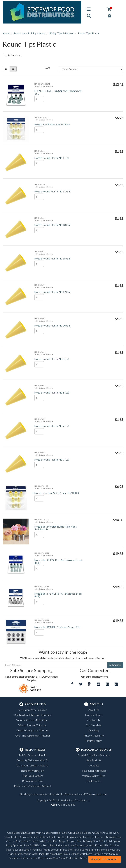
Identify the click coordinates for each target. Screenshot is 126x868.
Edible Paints (94, 781)
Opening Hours (94, 715)
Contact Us (94, 720)
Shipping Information (33, 771)
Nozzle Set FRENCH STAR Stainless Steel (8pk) (58, 595)
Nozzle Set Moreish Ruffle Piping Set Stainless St (56, 528)
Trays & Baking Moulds (94, 771)
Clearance (94, 765)
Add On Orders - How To (33, 755)
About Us (94, 710)
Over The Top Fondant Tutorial (32, 736)
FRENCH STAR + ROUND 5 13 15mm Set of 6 (58, 92)
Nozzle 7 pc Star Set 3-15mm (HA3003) (57, 493)
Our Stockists (94, 725)
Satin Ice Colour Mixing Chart (33, 720)
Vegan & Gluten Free (94, 776)
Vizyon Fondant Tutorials (32, 725)
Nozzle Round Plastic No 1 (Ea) (52, 158)
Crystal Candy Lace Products (94, 755)
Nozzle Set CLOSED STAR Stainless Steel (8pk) (58, 561)
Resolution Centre (32, 781)
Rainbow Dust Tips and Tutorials (32, 715)
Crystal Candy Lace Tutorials (33, 730)
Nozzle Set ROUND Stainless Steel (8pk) (57, 627)
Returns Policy (94, 741)
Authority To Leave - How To (32, 760)
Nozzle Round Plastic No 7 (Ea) (52, 426)
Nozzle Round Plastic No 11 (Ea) (52, 191)
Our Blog (94, 730)
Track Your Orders (33, 776)
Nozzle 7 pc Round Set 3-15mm (52, 124)
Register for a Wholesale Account (33, 786)
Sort (47, 68)
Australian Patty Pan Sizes (33, 710)
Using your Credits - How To (33, 765)
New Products (94, 760)
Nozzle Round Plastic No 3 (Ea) (52, 359)
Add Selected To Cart (105, 859)
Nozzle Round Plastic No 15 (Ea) (52, 258)
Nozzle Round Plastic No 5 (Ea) (52, 393)
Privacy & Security (94, 736)
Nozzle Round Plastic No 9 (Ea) (52, 460)
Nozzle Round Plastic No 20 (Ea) (52, 325)
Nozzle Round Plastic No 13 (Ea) (52, 225)
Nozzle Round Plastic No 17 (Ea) (52, 292)
